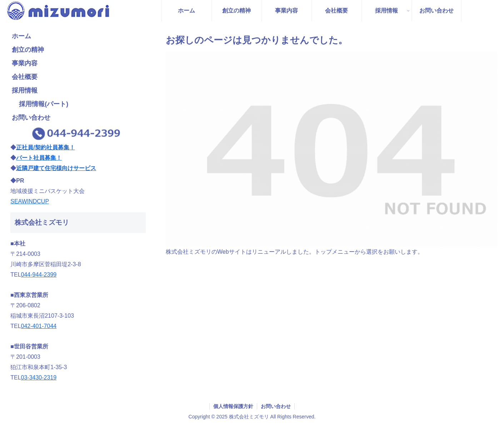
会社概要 (25, 77)
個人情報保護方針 (233, 406)
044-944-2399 (39, 275)
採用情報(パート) (44, 104)
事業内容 (25, 63)
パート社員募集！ (39, 158)
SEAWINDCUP (30, 201)
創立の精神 (28, 50)
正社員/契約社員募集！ (45, 147)
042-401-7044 (39, 326)
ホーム (21, 36)
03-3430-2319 (39, 378)
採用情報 (25, 90)
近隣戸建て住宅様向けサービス (56, 168)
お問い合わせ (31, 118)
